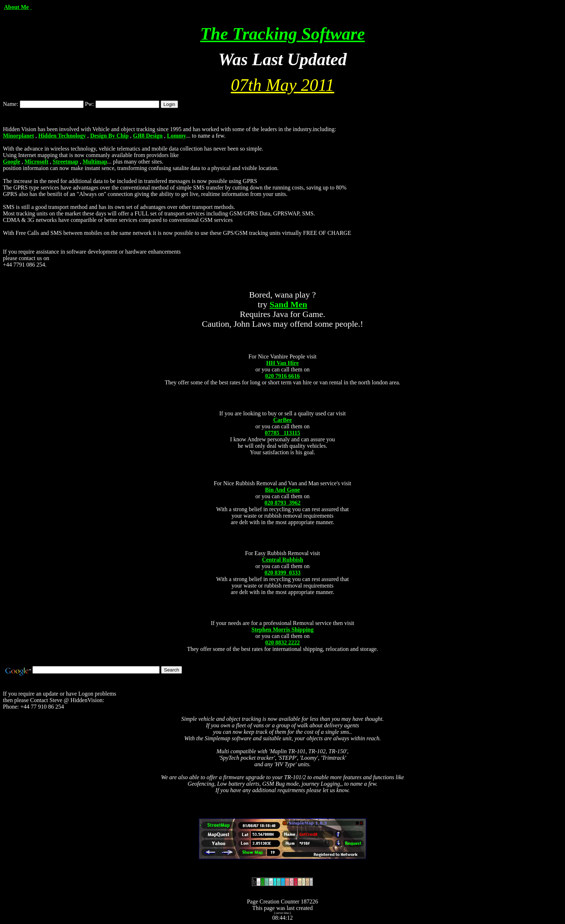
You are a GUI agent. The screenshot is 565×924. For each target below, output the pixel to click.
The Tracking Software (283, 34)
